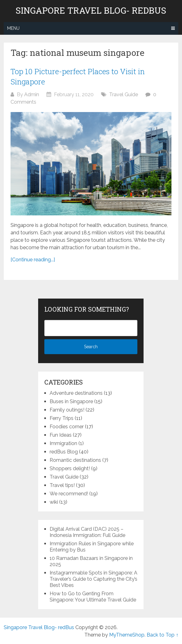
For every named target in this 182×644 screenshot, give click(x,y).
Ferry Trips (62, 418)
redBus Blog (64, 452)
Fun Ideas (61, 435)
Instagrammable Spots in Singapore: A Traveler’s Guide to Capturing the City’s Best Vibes (93, 579)
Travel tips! (62, 485)
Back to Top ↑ (162, 635)
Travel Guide (124, 95)
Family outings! (67, 410)
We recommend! (69, 494)
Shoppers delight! (70, 468)
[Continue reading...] (33, 260)
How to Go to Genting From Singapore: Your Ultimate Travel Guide (93, 597)
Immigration (63, 443)
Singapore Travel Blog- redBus (91, 11)
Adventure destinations (76, 393)
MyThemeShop (127, 635)
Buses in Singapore (71, 401)
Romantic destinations (75, 460)
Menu (13, 28)
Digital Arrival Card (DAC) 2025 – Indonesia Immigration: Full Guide (87, 532)
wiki (54, 502)
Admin (32, 95)
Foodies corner (67, 427)
